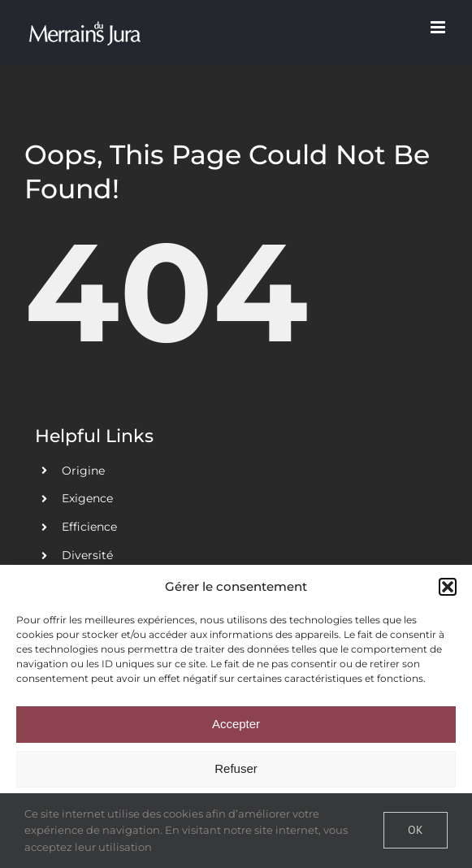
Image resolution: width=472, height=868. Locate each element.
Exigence (87, 498)
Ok (416, 830)
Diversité (87, 555)
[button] (448, 587)
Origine (83, 471)
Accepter (236, 724)
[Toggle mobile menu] (439, 27)
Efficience (89, 527)
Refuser (236, 768)
